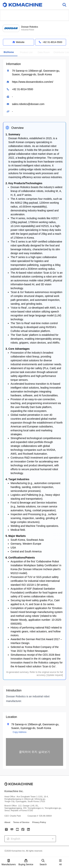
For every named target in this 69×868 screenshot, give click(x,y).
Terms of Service (21, 822)
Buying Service (26, 863)
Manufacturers (9, 863)
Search (43, 863)
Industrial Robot (28, 30)
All (60, 863)
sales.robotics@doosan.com (28, 104)
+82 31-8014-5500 (23, 89)
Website (18, 42)
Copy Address (20, 732)
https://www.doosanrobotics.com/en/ (33, 82)
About (7, 822)
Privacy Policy (39, 822)
